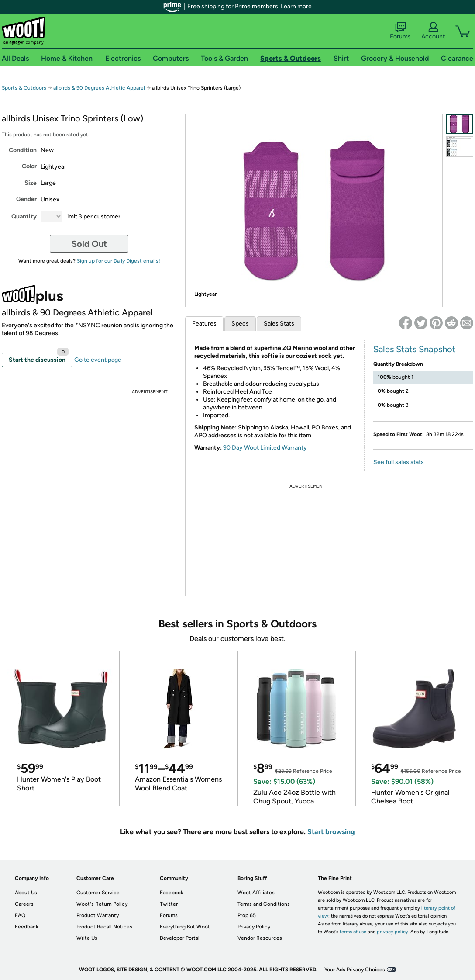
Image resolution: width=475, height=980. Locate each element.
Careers (24, 904)
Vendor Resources (260, 938)
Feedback (27, 927)
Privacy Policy (254, 927)
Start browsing (331, 832)
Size (31, 183)
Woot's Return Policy (102, 904)
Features (204, 324)
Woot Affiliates (256, 893)
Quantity (24, 216)
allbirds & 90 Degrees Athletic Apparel (99, 88)
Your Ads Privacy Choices (355, 970)
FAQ (20, 915)
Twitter (169, 904)
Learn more (296, 6)
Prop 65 (247, 915)
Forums (400, 31)
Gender (26, 199)
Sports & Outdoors (24, 88)
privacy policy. (393, 932)
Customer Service (98, 893)
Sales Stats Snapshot (415, 349)
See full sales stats (399, 462)
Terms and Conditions (264, 904)
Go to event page (98, 360)
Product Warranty (98, 915)
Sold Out (89, 244)
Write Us (87, 938)
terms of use (353, 932)
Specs (240, 324)
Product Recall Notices (104, 927)
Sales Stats (279, 324)
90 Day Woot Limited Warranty (265, 448)
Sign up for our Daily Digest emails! (119, 261)
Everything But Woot (185, 927)
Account (433, 31)
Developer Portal (180, 938)
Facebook (172, 893)
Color (29, 166)
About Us (26, 893)
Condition (23, 150)
